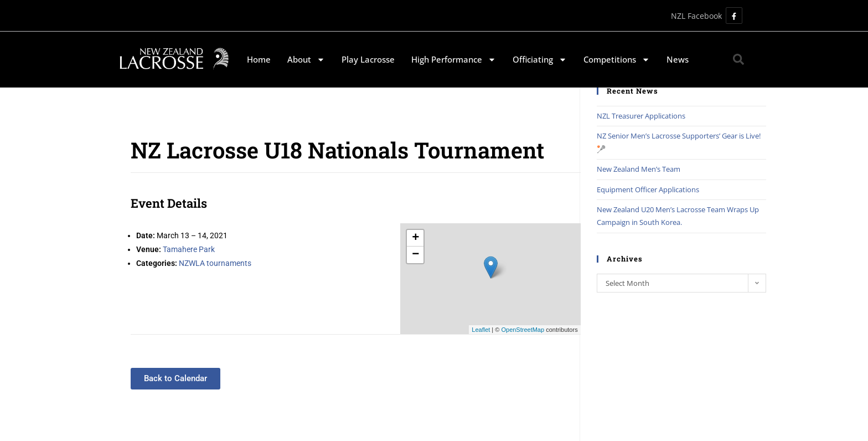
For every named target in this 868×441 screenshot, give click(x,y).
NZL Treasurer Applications (641, 116)
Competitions (617, 60)
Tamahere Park (189, 249)
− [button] (415, 255)
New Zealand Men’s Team (639, 169)
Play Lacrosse (368, 59)
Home (259, 59)
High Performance (454, 60)
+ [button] (415, 238)
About (306, 60)
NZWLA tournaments (215, 263)
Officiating (540, 60)
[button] (738, 59)
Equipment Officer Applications (648, 189)
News (678, 59)
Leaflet (481, 330)
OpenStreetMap (523, 330)
